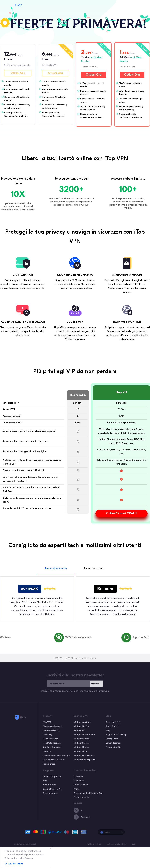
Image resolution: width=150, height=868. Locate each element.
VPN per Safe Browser (84, 755)
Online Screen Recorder (54, 760)
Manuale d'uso (50, 785)
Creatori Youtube (82, 797)
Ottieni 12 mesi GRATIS (122, 513)
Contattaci (79, 780)
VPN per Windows (82, 722)
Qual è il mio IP (113, 726)
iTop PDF (47, 751)
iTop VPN (47, 722)
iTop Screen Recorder (53, 726)
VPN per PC (79, 730)
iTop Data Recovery (52, 743)
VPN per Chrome (81, 743)
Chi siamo (78, 776)
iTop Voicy (48, 735)
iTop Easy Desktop (52, 730)
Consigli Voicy (112, 739)
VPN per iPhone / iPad (84, 735)
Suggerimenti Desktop (116, 735)
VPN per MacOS (81, 726)
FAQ (45, 780)
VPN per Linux (80, 751)
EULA (134, 844)
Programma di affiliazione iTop (88, 793)
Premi (76, 789)
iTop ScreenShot (50, 739)
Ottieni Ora (18, 73)
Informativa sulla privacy (117, 844)
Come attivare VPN (52, 789)
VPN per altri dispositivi (85, 760)
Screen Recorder (113, 743)
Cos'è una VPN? (113, 722)
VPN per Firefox (81, 747)
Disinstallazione (50, 793)
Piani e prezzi (49, 764)
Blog (108, 730)
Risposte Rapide (113, 747)
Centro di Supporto (52, 776)
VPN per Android (82, 739)
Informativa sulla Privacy (19, 858)
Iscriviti (95, 684)
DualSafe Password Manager (57, 755)
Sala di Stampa (81, 785)
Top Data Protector (52, 747)
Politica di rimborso (94, 844)
